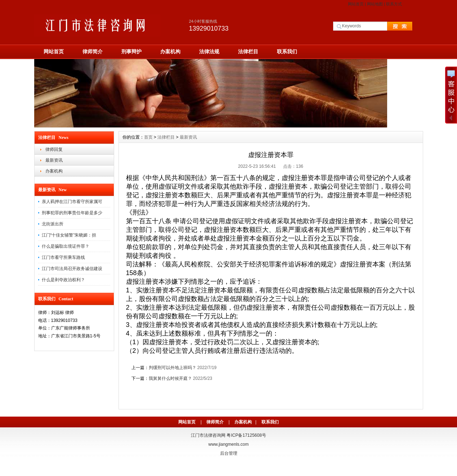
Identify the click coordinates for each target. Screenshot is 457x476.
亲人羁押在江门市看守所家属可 (72, 202)
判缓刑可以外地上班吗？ (173, 368)
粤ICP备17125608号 (246, 435)
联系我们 (287, 51)
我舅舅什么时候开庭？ (170, 378)
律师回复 (54, 149)
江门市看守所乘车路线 (63, 257)
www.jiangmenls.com (228, 444)
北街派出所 (53, 224)
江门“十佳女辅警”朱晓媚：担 (69, 235)
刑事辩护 (131, 51)
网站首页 (356, 4)
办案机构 (170, 51)
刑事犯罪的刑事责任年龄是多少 (72, 213)
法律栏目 (248, 51)
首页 (148, 137)
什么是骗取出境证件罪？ (66, 246)
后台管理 (229, 453)
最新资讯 (54, 160)
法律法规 (209, 51)
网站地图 (375, 4)
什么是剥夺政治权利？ (63, 280)
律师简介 (93, 51)
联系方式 (394, 4)
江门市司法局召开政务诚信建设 (72, 269)
